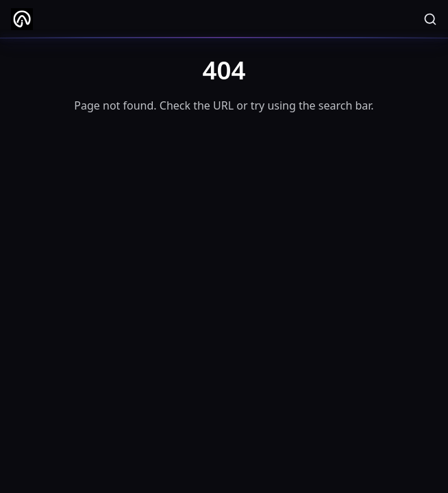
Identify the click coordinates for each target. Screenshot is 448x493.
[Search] (430, 19)
